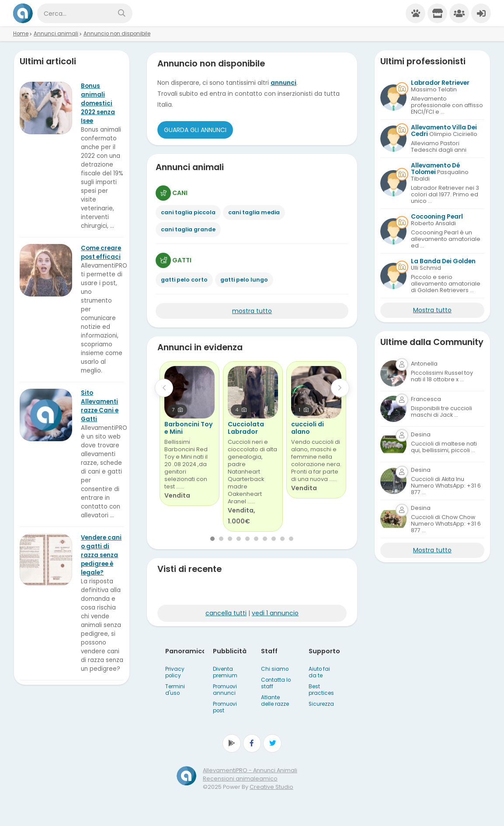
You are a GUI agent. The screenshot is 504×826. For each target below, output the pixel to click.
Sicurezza (321, 704)
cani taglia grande (188, 229)
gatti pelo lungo (244, 280)
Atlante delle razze (275, 701)
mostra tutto (252, 311)
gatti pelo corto (184, 280)
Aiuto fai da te (319, 672)
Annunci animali (56, 34)
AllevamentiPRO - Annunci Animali (250, 770)
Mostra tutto (432, 310)
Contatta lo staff (276, 683)
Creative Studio (271, 787)
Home (21, 34)
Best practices (321, 690)
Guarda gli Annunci (195, 130)
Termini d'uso (175, 690)
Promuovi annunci (225, 690)
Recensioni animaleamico (240, 779)
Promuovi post (225, 707)
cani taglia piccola (188, 212)
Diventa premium (225, 672)
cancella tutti (226, 613)
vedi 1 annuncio (275, 613)
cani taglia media (254, 212)
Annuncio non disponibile (117, 34)
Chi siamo (275, 669)
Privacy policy (175, 672)
